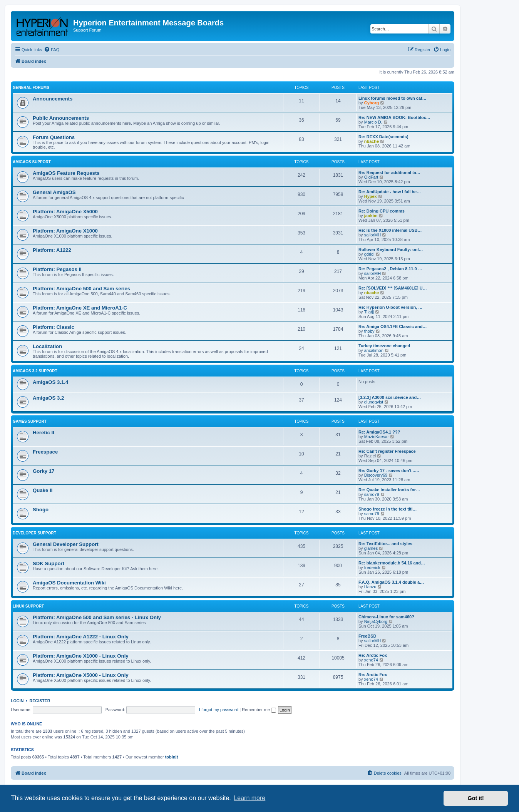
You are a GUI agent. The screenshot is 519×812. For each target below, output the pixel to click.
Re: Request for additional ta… (389, 172)
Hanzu (370, 587)
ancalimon (374, 350)
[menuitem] (52, 50)
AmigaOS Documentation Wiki (69, 583)
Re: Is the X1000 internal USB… (390, 230)
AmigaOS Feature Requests (66, 173)
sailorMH (373, 235)
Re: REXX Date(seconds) (383, 137)
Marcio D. (373, 122)
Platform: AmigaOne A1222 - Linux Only (81, 637)
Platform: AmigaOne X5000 (65, 212)
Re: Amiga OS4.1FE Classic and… (393, 326)
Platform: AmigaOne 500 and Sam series (81, 289)
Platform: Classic (54, 327)
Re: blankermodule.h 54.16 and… (392, 563)
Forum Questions (54, 137)
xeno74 (371, 660)
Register (40, 701)
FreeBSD (367, 636)
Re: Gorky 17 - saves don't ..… (389, 470)
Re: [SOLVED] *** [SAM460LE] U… (393, 288)
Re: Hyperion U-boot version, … (390, 307)
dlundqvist (374, 402)
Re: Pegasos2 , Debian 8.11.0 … (390, 269)
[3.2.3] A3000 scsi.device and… (390, 397)
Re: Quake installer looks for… (389, 490)
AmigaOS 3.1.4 (50, 382)
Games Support (30, 421)
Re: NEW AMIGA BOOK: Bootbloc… (394, 117)
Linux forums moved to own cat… (393, 98)
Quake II (43, 490)
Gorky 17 (44, 471)
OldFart (371, 177)
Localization (47, 346)
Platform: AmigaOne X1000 (65, 231)
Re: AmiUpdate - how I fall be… (390, 192)
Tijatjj (369, 312)
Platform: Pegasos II (57, 269)
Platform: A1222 (52, 250)
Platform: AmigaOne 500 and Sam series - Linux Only (97, 617)
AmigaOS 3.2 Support (35, 371)
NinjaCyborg (376, 621)
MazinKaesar (377, 437)
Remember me (259, 710)
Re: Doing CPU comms (382, 211)
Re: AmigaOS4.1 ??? (379, 432)
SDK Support (49, 563)
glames (371, 548)
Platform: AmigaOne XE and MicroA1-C (80, 308)
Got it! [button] (476, 798)
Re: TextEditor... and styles (385, 544)
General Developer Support (66, 544)
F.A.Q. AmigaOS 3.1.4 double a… (391, 582)
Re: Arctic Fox (373, 655)
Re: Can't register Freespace (387, 451)
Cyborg (372, 103)
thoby (369, 331)
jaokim (371, 216)
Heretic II (44, 433)
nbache (372, 141)
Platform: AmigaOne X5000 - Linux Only (81, 675)
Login (17, 701)
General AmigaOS (54, 192)
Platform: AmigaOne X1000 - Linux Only (81, 656)
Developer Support (34, 533)
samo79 (372, 494)
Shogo (41, 510)
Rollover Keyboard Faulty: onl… (391, 249)
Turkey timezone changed (384, 346)
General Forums (31, 88)
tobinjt (172, 757)
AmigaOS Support (32, 162)
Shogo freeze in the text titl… (388, 509)
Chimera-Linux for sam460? (386, 617)
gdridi (369, 254)
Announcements (53, 99)
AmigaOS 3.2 (48, 398)
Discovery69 (376, 475)
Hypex (371, 196)
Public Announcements (61, 118)
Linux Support (28, 606)
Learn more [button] (249, 798)
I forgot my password (219, 710)
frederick (372, 568)
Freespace (45, 452)
